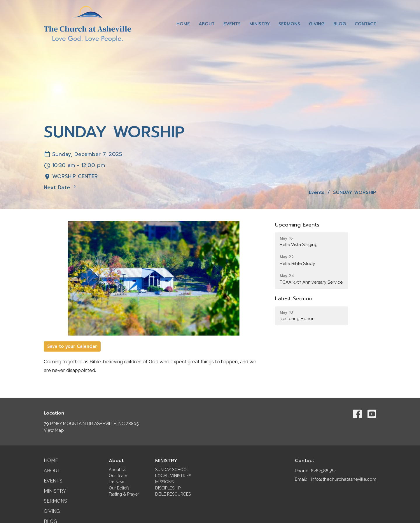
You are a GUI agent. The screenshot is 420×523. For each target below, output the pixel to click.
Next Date (61, 187)
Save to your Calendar (72, 346)
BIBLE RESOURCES (173, 494)
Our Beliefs (119, 488)
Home (183, 24)
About (207, 24)
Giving (317, 24)
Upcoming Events (297, 225)
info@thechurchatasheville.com (344, 479)
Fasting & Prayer (124, 494)
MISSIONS (164, 482)
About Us (118, 470)
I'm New (116, 482)
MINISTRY (166, 461)
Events (232, 24)
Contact (365, 24)
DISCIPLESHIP (168, 488)
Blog (340, 24)
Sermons (289, 24)
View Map (54, 430)
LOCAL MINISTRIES (173, 476)
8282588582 (323, 471)
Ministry (260, 24)
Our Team (118, 476)
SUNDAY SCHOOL (172, 470)
